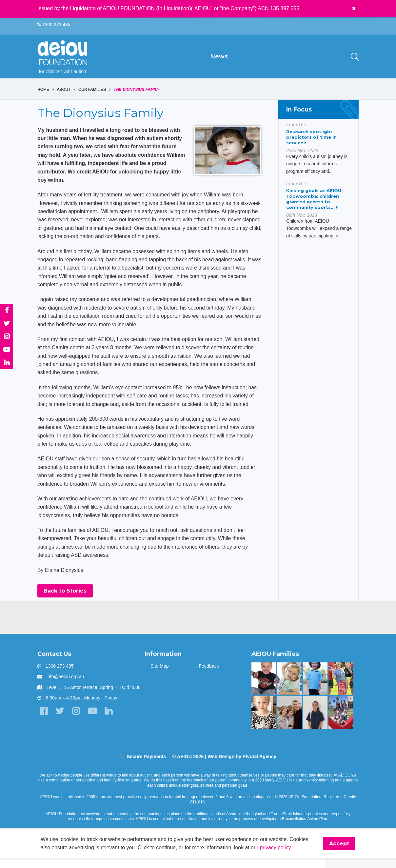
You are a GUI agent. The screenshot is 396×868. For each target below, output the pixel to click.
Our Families (92, 96)
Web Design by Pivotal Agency (242, 766)
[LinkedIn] (109, 721)
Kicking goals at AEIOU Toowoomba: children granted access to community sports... (314, 205)
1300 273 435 (54, 25)
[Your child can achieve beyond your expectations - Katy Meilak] (315, 688)
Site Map (159, 676)
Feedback (209, 676)
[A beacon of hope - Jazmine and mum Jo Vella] (315, 722)
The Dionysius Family (137, 96)
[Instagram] (77, 721)
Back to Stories (65, 600)
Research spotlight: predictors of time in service (311, 143)
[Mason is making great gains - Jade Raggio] (264, 688)
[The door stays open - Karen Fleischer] (290, 688)
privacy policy (277, 857)
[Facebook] (44, 721)
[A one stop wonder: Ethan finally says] (290, 722)
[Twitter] (60, 721)
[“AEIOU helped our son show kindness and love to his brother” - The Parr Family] (341, 722)
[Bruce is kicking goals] (341, 688)
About (64, 96)
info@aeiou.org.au (65, 686)
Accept (339, 853)
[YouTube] (93, 721)
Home (43, 96)
